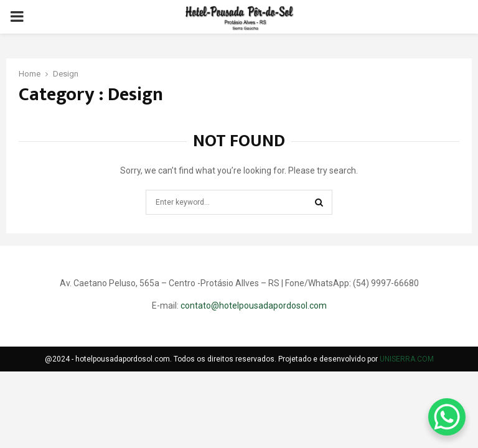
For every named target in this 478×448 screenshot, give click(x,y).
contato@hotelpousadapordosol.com (254, 306)
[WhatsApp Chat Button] (447, 417)
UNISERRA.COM (407, 359)
